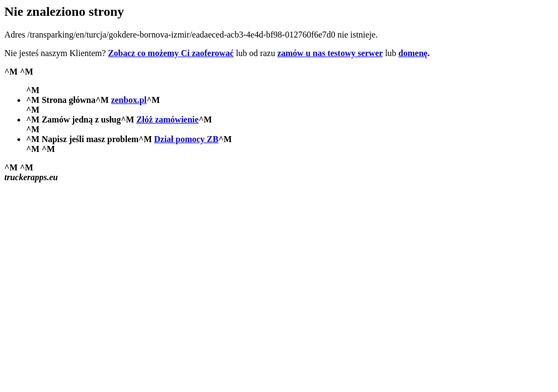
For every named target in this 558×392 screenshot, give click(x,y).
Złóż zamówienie (167, 120)
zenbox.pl (129, 100)
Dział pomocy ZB (186, 139)
